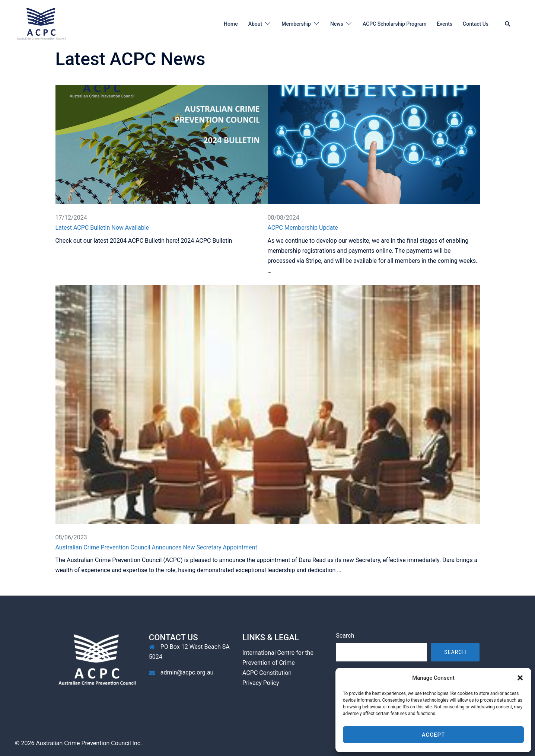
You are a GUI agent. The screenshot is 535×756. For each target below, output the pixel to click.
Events (445, 24)
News (337, 24)
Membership (296, 24)
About (255, 24)
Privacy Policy (261, 683)
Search (345, 636)
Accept (434, 735)
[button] (520, 678)
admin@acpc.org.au (187, 672)
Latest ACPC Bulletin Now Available (102, 228)
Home (231, 24)
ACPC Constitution (267, 673)
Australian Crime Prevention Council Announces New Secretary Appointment (156, 547)
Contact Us (476, 24)
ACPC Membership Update (303, 228)
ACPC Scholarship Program (394, 24)
